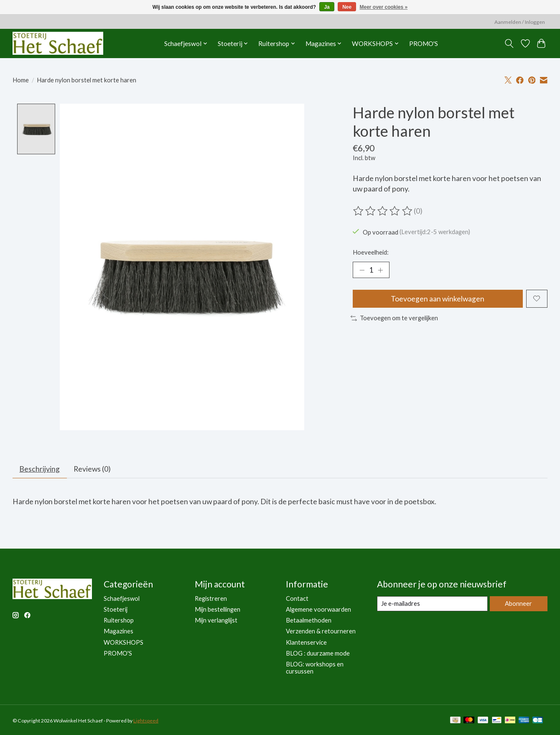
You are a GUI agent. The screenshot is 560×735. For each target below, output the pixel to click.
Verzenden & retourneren (321, 632)
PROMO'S (424, 43)
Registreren (211, 599)
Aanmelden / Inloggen (520, 22)
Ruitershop (119, 621)
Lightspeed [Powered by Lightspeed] (146, 721)
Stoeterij (116, 610)
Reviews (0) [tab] (93, 469)
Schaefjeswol (122, 599)
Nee (347, 7)
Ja (327, 7)
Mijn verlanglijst (216, 621)
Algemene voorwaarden (318, 610)
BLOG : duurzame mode (318, 653)
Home (21, 80)
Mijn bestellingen (218, 610)
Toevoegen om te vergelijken (394, 318)
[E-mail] (432, 604)
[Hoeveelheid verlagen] (362, 270)
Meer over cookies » (384, 7)
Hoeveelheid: (371, 252)
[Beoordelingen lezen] (383, 211)
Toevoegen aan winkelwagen (438, 299)
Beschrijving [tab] (40, 469)
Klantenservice (306, 642)
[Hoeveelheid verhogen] (380, 270)
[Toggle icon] (509, 43)
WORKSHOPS (123, 642)
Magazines (118, 632)
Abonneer (518, 604)
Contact (297, 599)
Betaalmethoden (309, 621)
